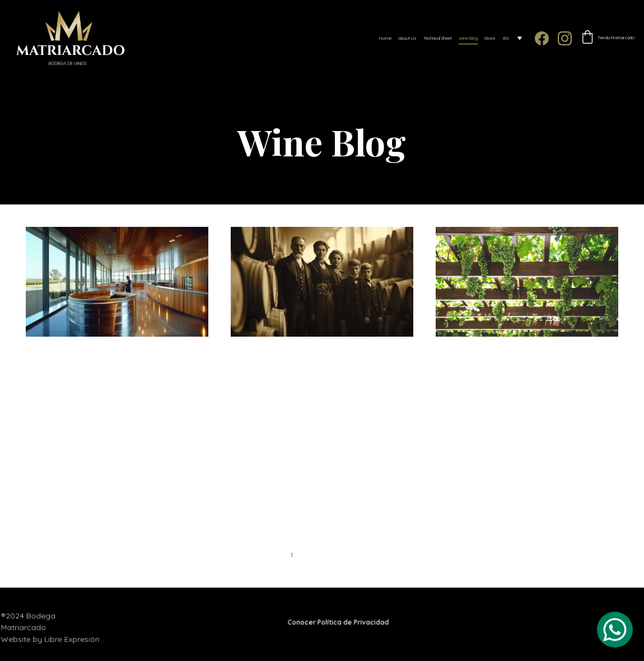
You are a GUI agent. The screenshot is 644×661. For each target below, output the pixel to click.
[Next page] (372, 555)
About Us (407, 38)
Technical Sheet (438, 38)
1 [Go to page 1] (291, 555)
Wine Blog (468, 38)
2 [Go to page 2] (312, 555)
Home (385, 38)
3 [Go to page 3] (332, 555)
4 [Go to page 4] (352, 555)
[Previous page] (272, 555)
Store (490, 38)
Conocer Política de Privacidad (338, 622)
